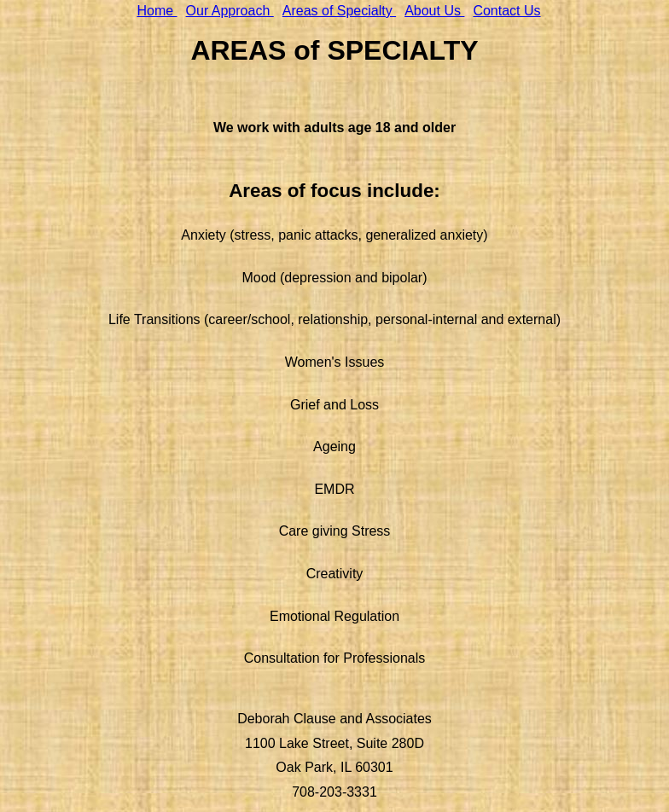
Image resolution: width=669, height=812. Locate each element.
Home (157, 11)
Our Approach (230, 11)
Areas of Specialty (339, 11)
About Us (434, 11)
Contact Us (506, 11)
